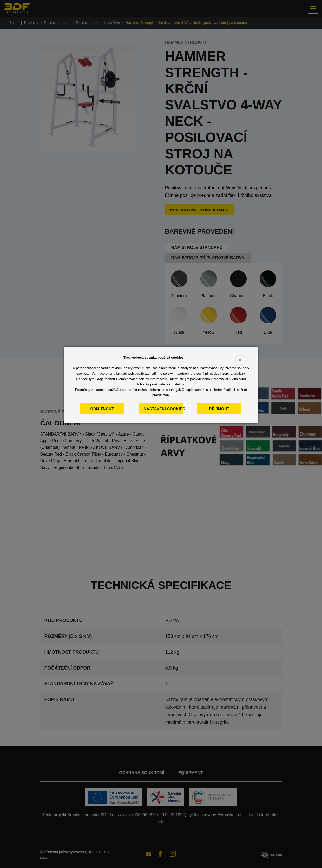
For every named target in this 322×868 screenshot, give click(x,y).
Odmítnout (109, 409)
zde (166, 395)
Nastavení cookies (167, 409)
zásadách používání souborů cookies (119, 390)
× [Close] (240, 360)
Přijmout (226, 409)
